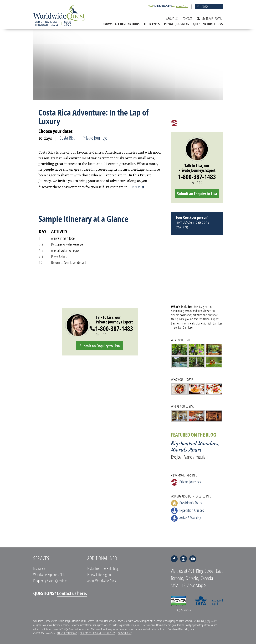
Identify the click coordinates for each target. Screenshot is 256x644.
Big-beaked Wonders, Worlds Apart (195, 447)
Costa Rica (67, 138)
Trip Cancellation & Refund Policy (97, 633)
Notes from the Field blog (103, 568)
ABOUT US (172, 19)
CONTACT (187, 19)
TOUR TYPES (152, 24)
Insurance (39, 568)
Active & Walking (186, 518)
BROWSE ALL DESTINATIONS (121, 24)
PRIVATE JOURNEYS (176, 24)
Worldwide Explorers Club (49, 574)
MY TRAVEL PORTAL (210, 19)
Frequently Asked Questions (50, 581)
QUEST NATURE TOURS (208, 24)
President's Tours (187, 503)
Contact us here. (72, 593)
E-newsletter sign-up (100, 574)
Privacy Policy (125, 633)
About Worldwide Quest (102, 581)
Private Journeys (95, 138)
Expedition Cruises (188, 511)
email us (182, 6)
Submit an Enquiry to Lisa (100, 346)
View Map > (196, 585)
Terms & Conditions (67, 633)
